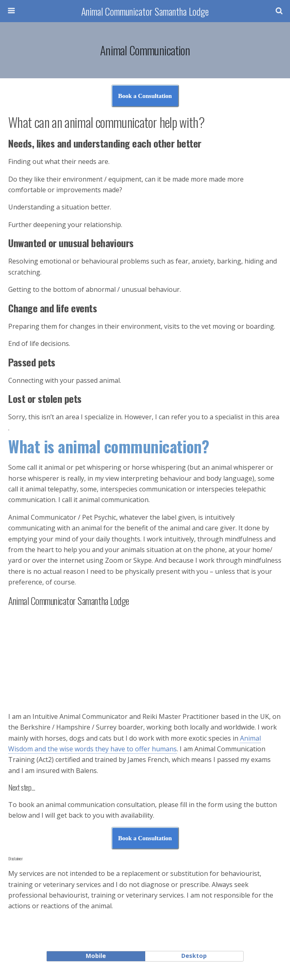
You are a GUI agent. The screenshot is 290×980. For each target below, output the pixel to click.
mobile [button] (96, 956)
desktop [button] (194, 956)
